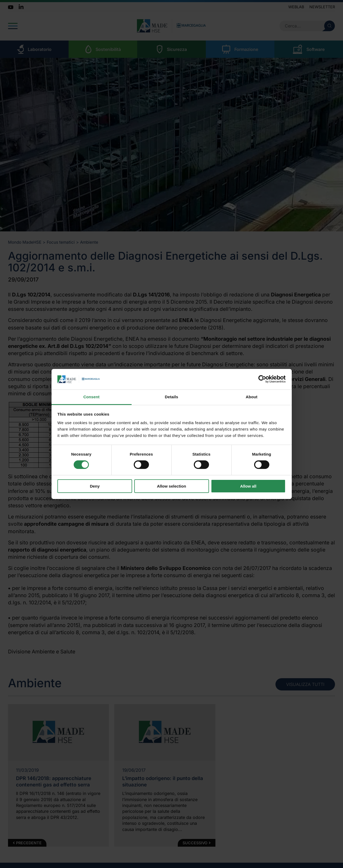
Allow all (248, 486)
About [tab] (252, 397)
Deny (95, 486)
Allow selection (171, 486)
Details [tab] (172, 397)
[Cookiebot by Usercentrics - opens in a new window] (262, 379)
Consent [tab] (91, 397)
